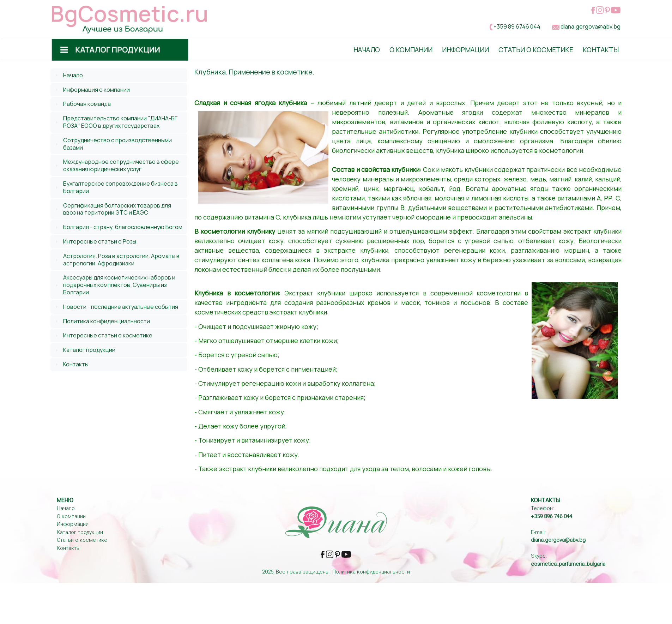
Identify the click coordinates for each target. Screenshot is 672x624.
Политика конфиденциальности (107, 321)
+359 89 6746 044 (517, 26)
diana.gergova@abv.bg (591, 26)
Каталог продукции (89, 350)
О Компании (411, 50)
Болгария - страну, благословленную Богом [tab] (118, 227)
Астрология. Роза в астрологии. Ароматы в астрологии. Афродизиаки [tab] (117, 260)
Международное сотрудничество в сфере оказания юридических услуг (121, 165)
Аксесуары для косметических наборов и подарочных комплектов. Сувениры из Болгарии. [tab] (114, 285)
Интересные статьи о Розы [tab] (95, 241)
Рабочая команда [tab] (82, 104)
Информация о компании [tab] (92, 90)
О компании (71, 516)
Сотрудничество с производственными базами (117, 144)
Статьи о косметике (536, 50)
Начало (367, 50)
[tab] (119, 75)
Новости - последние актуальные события (121, 307)
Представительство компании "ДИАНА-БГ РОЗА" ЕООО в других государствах (120, 122)
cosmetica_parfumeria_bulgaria (568, 564)
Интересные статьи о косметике (108, 335)
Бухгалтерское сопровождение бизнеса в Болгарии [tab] (116, 187)
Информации (465, 50)
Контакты (601, 50)
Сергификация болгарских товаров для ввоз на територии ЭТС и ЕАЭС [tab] (112, 209)
